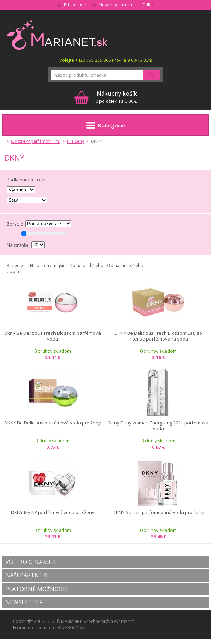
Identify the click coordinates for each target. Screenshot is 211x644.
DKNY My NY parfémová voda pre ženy (53, 512)
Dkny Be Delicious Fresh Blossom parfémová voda (53, 336)
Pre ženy (76, 141)
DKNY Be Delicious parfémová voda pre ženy (53, 423)
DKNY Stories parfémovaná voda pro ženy (158, 512)
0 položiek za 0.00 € (116, 97)
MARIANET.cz (58, 34)
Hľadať (152, 75)
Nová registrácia (115, 5)
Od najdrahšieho (86, 265)
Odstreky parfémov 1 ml (36, 141)
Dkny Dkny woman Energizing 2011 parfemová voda (158, 426)
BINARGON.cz (71, 627)
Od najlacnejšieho (125, 265)
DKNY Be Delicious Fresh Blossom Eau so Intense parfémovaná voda (158, 336)
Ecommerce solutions (35, 627)
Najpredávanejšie (48, 265)
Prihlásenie (75, 5)
